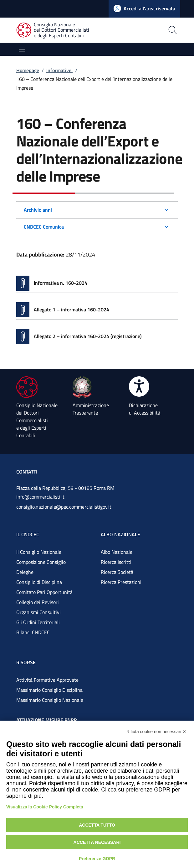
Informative (59, 70)
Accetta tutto (97, 825)
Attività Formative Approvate (47, 680)
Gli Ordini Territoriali (38, 622)
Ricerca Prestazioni (121, 582)
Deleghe (25, 572)
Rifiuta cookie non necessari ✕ (156, 732)
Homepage (28, 70)
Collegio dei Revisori (38, 602)
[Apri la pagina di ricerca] (152, 30)
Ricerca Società (117, 572)
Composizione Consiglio (41, 562)
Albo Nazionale (117, 552)
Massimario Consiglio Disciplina (49, 690)
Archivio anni (38, 210)
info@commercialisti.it (40, 497)
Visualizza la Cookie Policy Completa (45, 807)
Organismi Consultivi (38, 612)
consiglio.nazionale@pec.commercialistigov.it (64, 507)
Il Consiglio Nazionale (39, 552)
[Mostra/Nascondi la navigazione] (22, 49)
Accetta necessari (97, 842)
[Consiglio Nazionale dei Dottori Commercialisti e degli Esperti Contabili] (56, 30)
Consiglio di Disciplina (39, 582)
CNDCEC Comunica (44, 227)
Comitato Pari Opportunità (44, 592)
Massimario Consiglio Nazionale (50, 700)
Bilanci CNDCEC (33, 632)
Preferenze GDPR (97, 859)
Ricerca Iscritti (116, 562)
